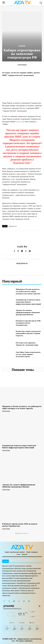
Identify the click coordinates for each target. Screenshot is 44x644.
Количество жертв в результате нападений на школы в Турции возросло (28, 333)
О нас (18, 554)
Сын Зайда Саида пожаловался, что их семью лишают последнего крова (28, 354)
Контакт (25, 554)
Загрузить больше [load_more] (22, 533)
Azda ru (22, 246)
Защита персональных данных (15, 552)
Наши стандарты (32, 552)
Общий (22, 46)
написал (19, 122)
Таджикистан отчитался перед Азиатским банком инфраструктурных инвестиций (28, 302)
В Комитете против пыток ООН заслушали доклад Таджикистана (28, 323)
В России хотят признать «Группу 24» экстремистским (27, 344)
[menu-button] (4, 3)
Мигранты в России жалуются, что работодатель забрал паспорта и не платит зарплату (28, 291)
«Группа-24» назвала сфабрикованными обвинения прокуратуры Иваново (28, 312)
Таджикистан (13, 226)
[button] (41, 3)
